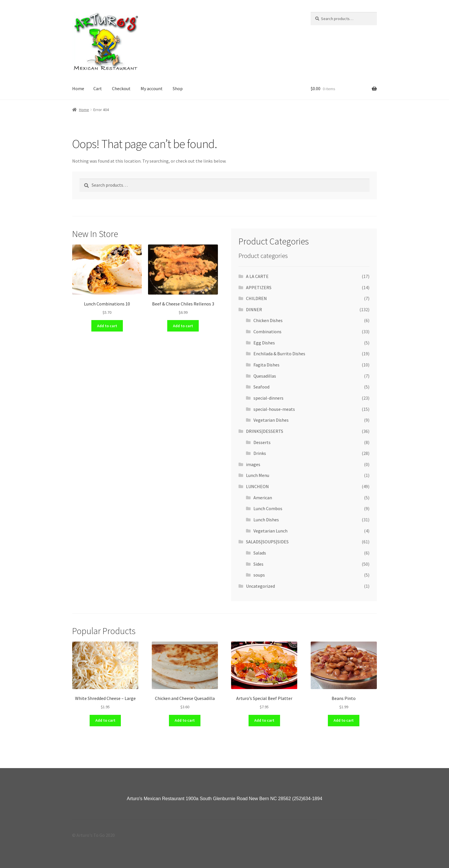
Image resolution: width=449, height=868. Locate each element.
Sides (258, 564)
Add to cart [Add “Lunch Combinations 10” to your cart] (107, 326)
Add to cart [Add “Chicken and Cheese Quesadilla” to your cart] (185, 720)
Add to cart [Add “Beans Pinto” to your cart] (344, 720)
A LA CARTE (257, 276)
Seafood (261, 387)
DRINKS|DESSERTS (265, 431)
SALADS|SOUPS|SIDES (267, 542)
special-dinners (268, 398)
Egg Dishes (264, 343)
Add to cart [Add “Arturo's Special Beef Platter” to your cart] (264, 720)
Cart (98, 88)
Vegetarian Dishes (271, 420)
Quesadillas (265, 376)
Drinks (260, 453)
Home (78, 88)
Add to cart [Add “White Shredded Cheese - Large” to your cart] (105, 720)
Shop (178, 88)
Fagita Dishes (266, 365)
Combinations (267, 332)
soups (259, 575)
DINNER (254, 309)
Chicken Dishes (268, 320)
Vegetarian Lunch (270, 531)
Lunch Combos (268, 508)
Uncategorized (260, 586)
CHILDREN (256, 298)
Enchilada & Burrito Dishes (279, 354)
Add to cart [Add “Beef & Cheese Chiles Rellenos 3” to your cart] (183, 326)
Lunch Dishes (266, 520)
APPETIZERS (259, 287)
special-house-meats (274, 409)
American (263, 498)
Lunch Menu (258, 475)
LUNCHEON (257, 486)
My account (152, 88)
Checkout (121, 88)
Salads (260, 553)
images (253, 464)
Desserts (262, 442)
